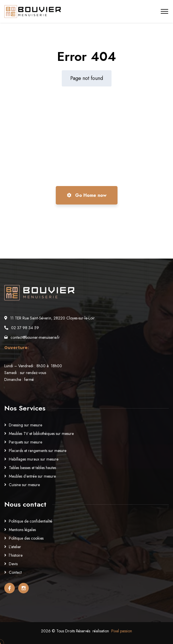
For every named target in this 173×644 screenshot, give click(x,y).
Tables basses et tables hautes (32, 468)
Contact (15, 572)
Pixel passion (122, 631)
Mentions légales (22, 530)
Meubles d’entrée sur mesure (32, 476)
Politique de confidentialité (31, 521)
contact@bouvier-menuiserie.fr (35, 337)
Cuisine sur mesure (24, 485)
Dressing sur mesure (25, 425)
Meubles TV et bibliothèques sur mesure (41, 434)
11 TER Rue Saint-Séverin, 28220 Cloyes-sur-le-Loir (52, 318)
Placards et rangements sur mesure (38, 451)
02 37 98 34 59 (25, 328)
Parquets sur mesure (25, 442)
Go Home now (87, 195)
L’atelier (15, 547)
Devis (13, 564)
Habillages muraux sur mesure (34, 459)
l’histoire (16, 555)
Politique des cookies (26, 538)
